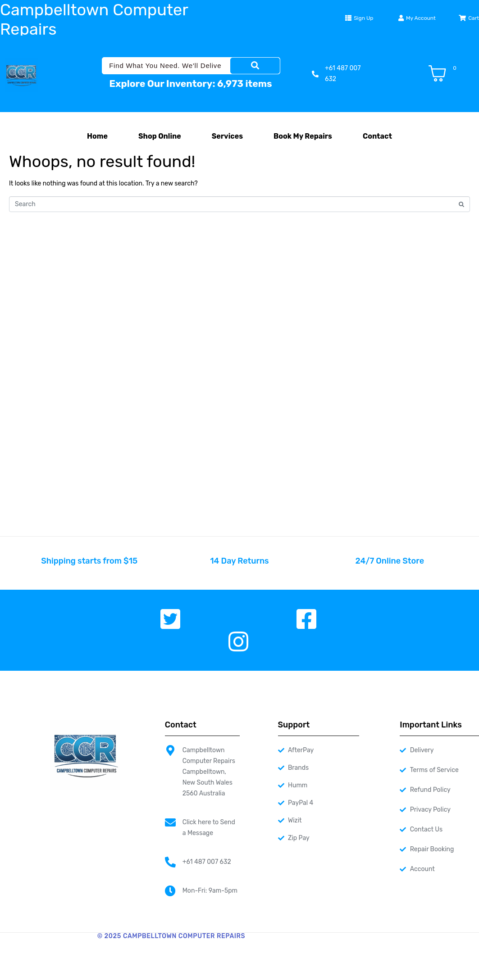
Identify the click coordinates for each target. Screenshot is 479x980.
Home (97, 136)
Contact (377, 136)
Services (227, 136)
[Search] (255, 66)
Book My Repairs (303, 136)
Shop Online (160, 136)
